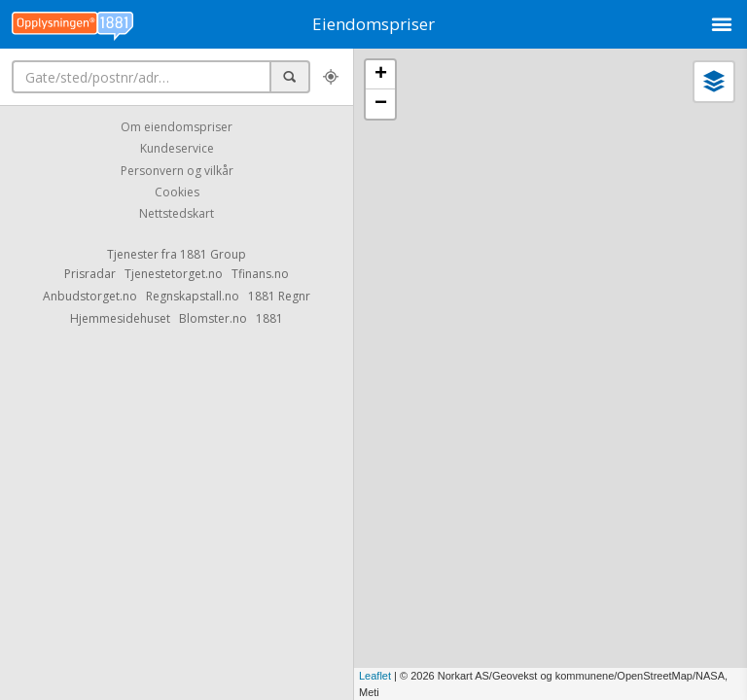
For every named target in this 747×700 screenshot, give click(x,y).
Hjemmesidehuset (120, 318)
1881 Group (213, 254)
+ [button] (381, 75)
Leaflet (375, 676)
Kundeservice (177, 149)
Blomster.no (213, 318)
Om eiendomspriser (177, 127)
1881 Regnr (279, 296)
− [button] (381, 104)
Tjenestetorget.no (174, 274)
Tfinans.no (260, 274)
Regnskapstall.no (193, 296)
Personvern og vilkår (177, 171)
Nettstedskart (177, 214)
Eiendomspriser (373, 24)
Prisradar (90, 274)
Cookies (177, 192)
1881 (269, 318)
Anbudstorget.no (90, 296)
